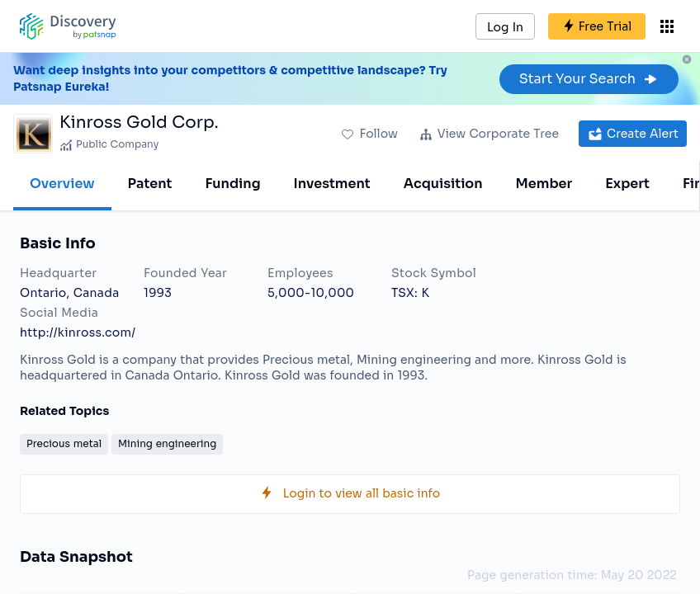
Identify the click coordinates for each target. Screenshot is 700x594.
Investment (332, 184)
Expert (627, 184)
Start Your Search (589, 79)
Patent (150, 184)
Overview (62, 184)
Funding (232, 184)
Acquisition (443, 184)
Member (544, 184)
